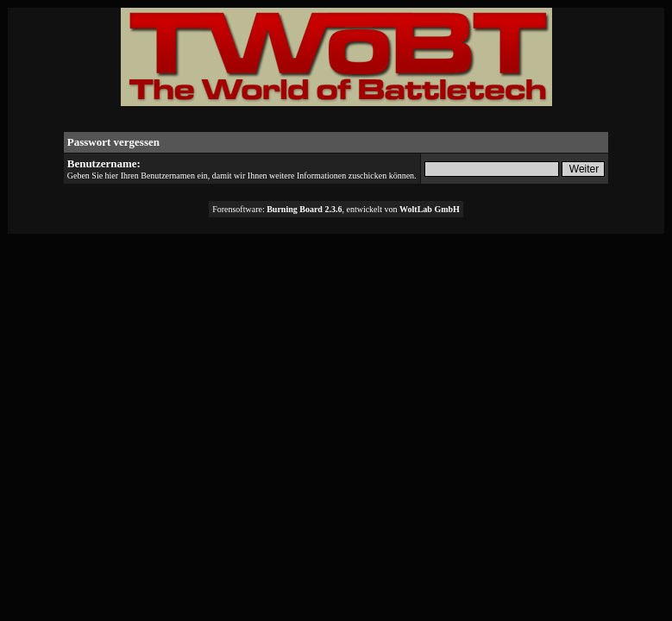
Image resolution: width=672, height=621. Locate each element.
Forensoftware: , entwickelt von (336, 209)
